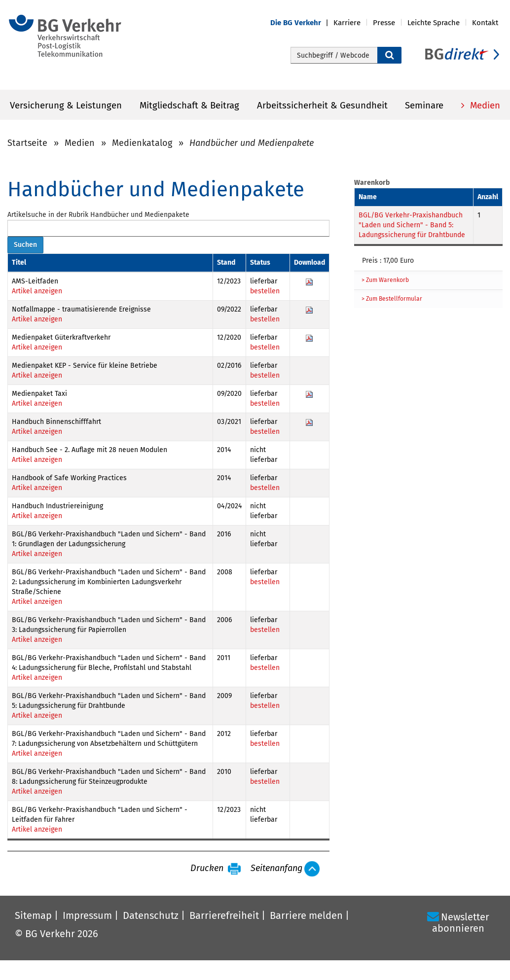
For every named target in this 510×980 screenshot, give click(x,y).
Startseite (27, 143)
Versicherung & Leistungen (66, 105)
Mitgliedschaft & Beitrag (189, 105)
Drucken (207, 869)
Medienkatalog (142, 143)
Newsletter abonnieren (461, 923)
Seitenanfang (276, 869)
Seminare (424, 105)
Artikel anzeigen (37, 291)
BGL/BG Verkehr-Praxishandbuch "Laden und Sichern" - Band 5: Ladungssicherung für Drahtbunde (412, 225)
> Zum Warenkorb (385, 280)
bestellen (265, 291)
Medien (484, 105)
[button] (302, 23)
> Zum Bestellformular (392, 299)
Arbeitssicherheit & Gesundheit (322, 105)
